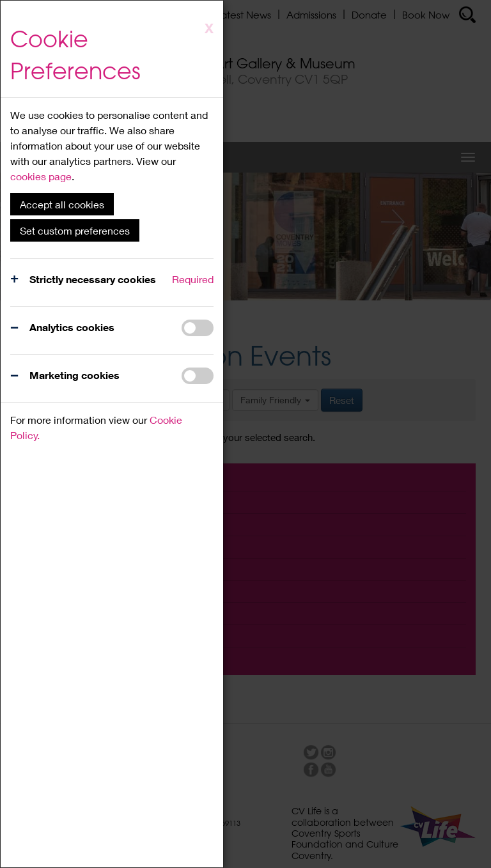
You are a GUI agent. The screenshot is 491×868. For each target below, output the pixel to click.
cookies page (41, 176)
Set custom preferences (75, 230)
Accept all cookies (62, 204)
